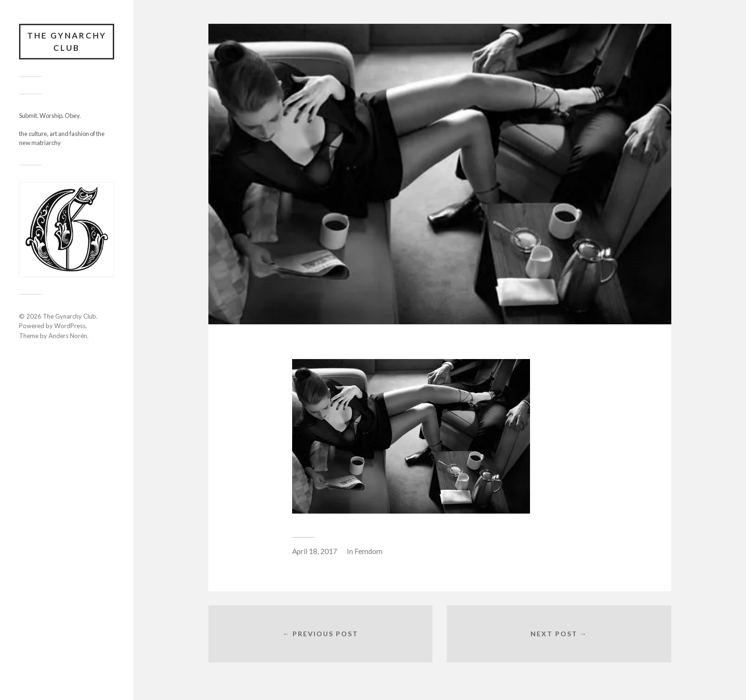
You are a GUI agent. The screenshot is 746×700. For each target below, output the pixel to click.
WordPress (70, 326)
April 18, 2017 (315, 551)
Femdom (368, 551)
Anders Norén (68, 336)
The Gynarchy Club (67, 42)
